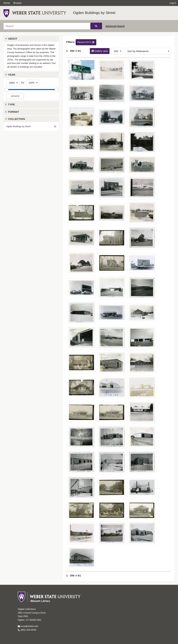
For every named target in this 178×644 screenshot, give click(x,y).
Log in (173, 3)
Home (7, 3)
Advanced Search (115, 26)
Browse (17, 3)
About (13, 39)
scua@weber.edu (28, 626)
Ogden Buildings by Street (94, 13)
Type (11, 104)
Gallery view (101, 51)
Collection (17, 119)
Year (12, 75)
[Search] (47, 26)
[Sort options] (148, 51)
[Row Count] (117, 51)
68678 (86, 42)
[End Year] (33, 83)
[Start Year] (13, 83)
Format (13, 112)
